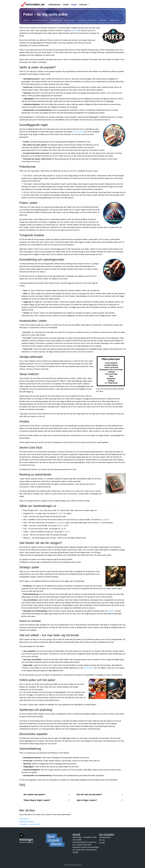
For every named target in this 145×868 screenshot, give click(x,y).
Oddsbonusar (54, 5)
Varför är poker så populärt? (39, 20)
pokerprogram (89, 668)
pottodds (111, 611)
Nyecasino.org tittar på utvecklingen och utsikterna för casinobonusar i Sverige (86, 850)
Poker (74, 5)
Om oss (102, 840)
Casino (66, 5)
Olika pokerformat (70, 20)
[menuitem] (54, 4)
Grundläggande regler (56, 20)
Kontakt (102, 843)
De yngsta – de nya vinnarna (30, 824)
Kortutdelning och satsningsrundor (87, 20)
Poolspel (83, 5)
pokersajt (75, 30)
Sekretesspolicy (105, 837)
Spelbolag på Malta (26, 822)
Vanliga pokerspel (114, 20)
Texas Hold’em (78, 132)
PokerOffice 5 (24, 819)
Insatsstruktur (103, 20)
